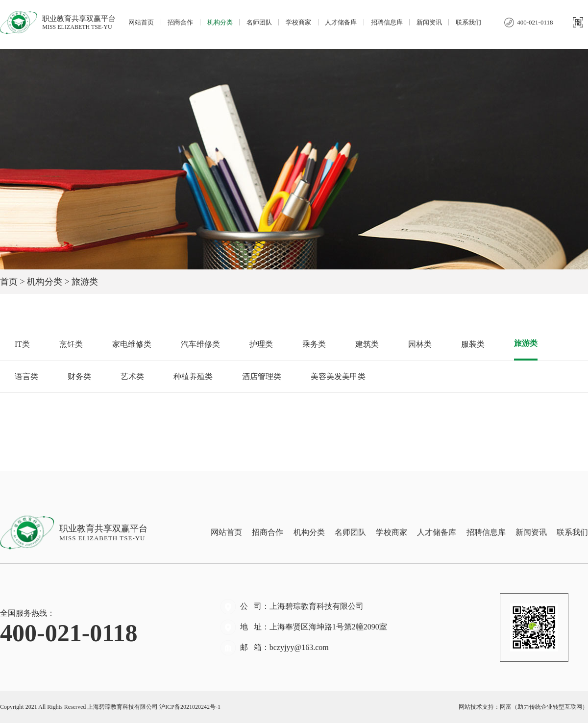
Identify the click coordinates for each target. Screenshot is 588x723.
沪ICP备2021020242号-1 (190, 707)
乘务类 (314, 344)
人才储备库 (341, 22)
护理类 (261, 344)
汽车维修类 (200, 344)
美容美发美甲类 (338, 376)
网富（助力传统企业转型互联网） (544, 707)
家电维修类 (132, 344)
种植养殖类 (193, 376)
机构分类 (220, 22)
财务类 (79, 376)
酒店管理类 (262, 376)
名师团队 (259, 22)
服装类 (473, 344)
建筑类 (367, 344)
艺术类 (132, 376)
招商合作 (180, 22)
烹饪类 (71, 344)
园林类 (420, 344)
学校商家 (298, 22)
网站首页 (141, 22)
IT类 (22, 344)
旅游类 (526, 343)
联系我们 (468, 22)
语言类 (26, 376)
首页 (9, 282)
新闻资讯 (429, 22)
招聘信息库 (387, 22)
